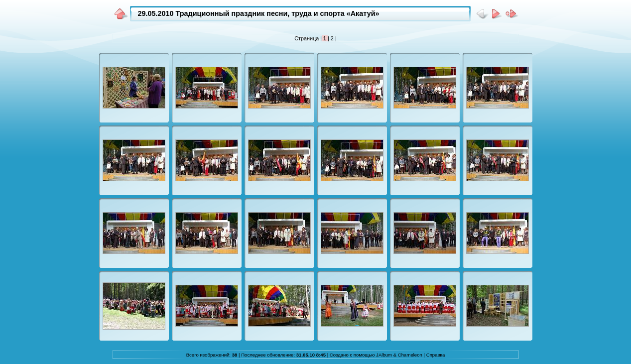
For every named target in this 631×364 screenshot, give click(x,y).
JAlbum (384, 355)
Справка (436, 355)
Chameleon (410, 355)
